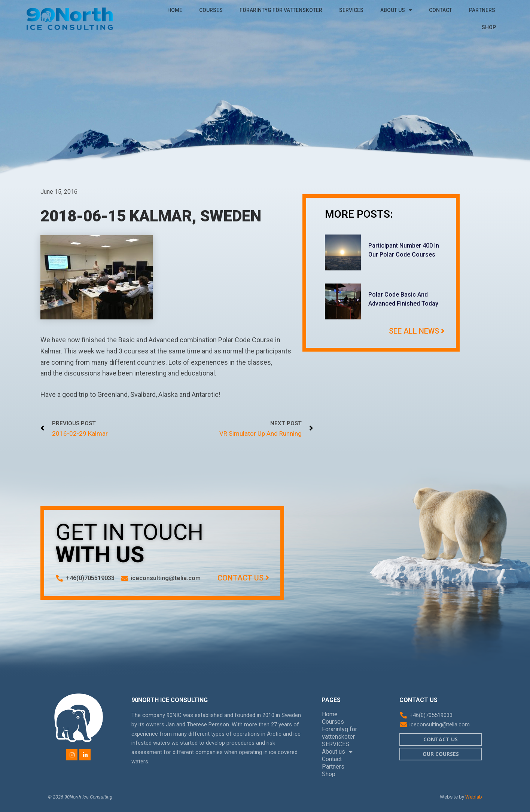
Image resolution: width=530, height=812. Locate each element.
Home (175, 10)
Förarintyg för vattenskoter (281, 10)
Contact (441, 10)
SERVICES (351, 10)
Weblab (474, 797)
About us (396, 10)
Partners (482, 10)
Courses (211, 10)
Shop (489, 27)
